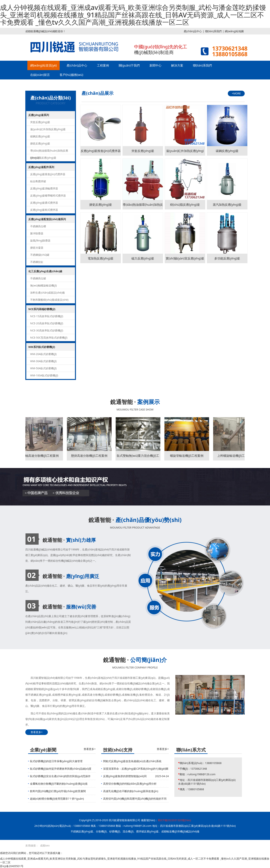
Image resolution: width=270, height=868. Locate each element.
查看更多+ (37, 732)
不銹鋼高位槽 (38, 226)
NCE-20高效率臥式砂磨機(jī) (47, 323)
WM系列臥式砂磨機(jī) (42, 347)
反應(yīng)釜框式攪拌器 (44, 210)
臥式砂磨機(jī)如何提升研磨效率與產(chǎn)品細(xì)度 (61, 769)
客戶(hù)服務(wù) (71, 75)
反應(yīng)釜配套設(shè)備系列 (47, 219)
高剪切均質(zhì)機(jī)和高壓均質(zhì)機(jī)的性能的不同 (135, 799)
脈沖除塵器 (37, 233)
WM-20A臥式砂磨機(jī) (43, 354)
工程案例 (103, 65)
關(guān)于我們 (129, 65)
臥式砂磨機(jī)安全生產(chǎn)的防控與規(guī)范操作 (60, 776)
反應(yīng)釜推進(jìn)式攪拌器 (48, 174)
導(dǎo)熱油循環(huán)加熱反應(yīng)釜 (49, 151)
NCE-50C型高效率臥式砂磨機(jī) (49, 338)
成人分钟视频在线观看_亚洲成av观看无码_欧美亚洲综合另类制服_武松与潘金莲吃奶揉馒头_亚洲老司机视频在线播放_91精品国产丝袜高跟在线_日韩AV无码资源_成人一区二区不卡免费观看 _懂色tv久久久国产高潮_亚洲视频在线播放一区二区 (133, 15)
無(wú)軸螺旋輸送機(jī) (43, 285)
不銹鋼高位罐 (38, 278)
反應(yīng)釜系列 (39, 115)
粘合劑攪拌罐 (38, 181)
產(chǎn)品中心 (193, 31)
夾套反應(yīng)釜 (40, 122)
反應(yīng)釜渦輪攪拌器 (44, 188)
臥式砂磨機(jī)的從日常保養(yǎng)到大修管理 (56, 761)
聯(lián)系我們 (213, 31)
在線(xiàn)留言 (40, 75)
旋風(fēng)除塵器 (40, 240)
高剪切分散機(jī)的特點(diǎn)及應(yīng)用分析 (130, 784)
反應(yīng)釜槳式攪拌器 (44, 203)
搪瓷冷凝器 (37, 248)
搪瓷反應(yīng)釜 (40, 143)
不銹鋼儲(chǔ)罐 (40, 255)
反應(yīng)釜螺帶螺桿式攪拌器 (48, 196)
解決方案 (177, 65)
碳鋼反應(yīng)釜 (40, 136)
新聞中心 (155, 65)
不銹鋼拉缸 (37, 262)
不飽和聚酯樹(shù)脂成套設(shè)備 (49, 301)
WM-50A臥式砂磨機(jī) (43, 368)
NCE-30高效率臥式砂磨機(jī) (47, 330)
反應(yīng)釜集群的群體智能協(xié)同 (125, 776)
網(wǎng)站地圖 (234, 31)
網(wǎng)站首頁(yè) (43, 65)
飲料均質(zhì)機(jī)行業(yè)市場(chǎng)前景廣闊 (58, 791)
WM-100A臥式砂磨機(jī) (44, 375)
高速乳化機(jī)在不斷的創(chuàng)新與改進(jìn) (131, 791)
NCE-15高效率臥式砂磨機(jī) (47, 316)
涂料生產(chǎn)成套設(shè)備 (47, 293)
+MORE (236, 93)
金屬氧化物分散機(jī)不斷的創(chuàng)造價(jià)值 (59, 784)
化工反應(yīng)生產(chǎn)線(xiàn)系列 (45, 272)
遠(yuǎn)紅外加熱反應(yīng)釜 (48, 129)
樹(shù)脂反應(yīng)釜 (43, 158)
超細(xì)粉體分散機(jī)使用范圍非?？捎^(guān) (57, 799)
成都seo (45, 845)
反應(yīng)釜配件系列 (41, 167)
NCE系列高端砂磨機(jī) (42, 309)
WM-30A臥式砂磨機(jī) (43, 361)
